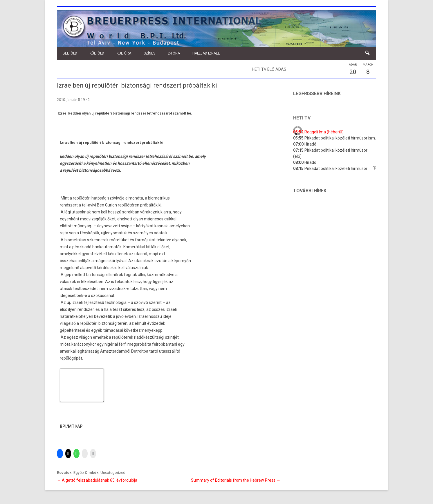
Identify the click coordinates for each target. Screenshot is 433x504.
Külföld (97, 53)
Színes (149, 53)
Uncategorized (113, 473)
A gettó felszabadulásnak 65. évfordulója (97, 480)
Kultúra (124, 53)
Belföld (70, 53)
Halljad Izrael (206, 53)
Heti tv (302, 118)
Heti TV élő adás (269, 69)
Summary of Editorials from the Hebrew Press (236, 480)
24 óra (174, 53)
